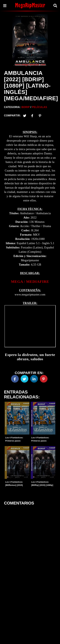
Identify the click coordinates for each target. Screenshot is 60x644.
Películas (40, 107)
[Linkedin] (34, 379)
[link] (30, 282)
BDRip (26, 107)
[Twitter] (25, 116)
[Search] (55, 6)
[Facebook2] (32, 116)
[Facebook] (15, 379)
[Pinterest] (40, 116)
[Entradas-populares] (17, 418)
